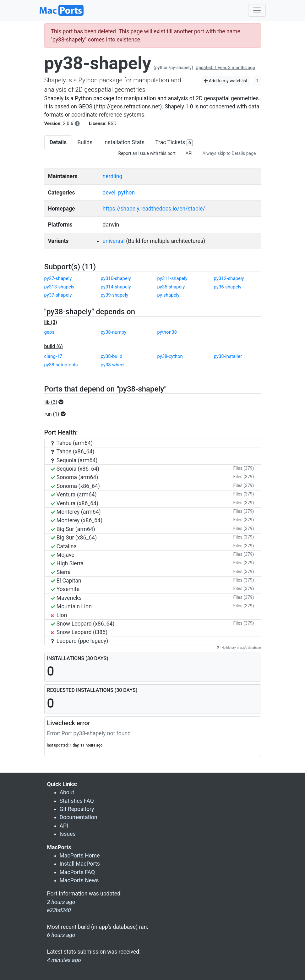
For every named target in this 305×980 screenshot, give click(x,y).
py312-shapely (229, 278)
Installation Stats (124, 142)
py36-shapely (228, 287)
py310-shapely (116, 278)
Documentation (79, 817)
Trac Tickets (174, 143)
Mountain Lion (71, 606)
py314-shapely (116, 287)
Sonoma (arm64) (75, 477)
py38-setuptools (61, 365)
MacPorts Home (80, 856)
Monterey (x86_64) (77, 520)
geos (49, 332)
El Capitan (66, 581)
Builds (85, 142)
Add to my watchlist (226, 81)
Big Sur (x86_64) (74, 538)
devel (109, 193)
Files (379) (244, 468)
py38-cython (170, 356)
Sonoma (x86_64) (75, 486)
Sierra (61, 572)
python (126, 193)
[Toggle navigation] (257, 10)
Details (58, 142)
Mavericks (66, 598)
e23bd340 (59, 910)
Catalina (64, 546)
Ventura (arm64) (74, 495)
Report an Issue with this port (147, 153)
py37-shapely (58, 295)
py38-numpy (114, 332)
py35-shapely (171, 287)
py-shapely (169, 295)
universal (113, 241)
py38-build (112, 356)
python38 (167, 332)
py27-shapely (58, 278)
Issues (68, 834)
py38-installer (228, 356)
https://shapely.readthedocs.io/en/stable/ (154, 209)
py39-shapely (115, 295)
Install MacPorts (80, 864)
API (189, 153)
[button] (56, 402)
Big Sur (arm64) (73, 529)
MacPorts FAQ (77, 872)
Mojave (63, 555)
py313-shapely (59, 287)
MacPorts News (79, 880)
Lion (59, 615)
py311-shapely (172, 278)
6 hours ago (61, 935)
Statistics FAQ (77, 801)
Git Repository (77, 809)
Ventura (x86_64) (75, 503)
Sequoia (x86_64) (75, 469)
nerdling (112, 176)
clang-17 (53, 356)
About (67, 792)
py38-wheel (113, 365)
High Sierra (67, 563)
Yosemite (65, 589)
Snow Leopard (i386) (79, 632)
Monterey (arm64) (76, 512)
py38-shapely (98, 63)
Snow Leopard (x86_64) (83, 624)
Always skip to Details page (229, 153)
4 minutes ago (64, 960)
